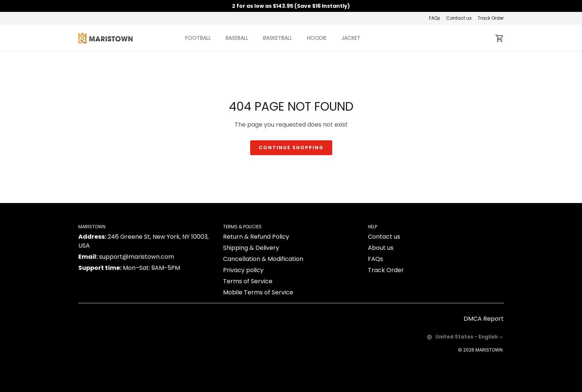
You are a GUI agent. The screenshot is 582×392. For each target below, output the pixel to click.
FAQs (435, 18)
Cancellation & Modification (263, 259)
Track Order (491, 18)
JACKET (351, 38)
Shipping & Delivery (251, 248)
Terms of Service (248, 281)
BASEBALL (237, 38)
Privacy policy (243, 270)
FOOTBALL (198, 38)
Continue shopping (291, 148)
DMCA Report (484, 319)
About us (381, 248)
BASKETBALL (278, 38)
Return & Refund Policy (256, 237)
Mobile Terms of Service (258, 292)
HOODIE (317, 38)
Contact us (459, 18)
